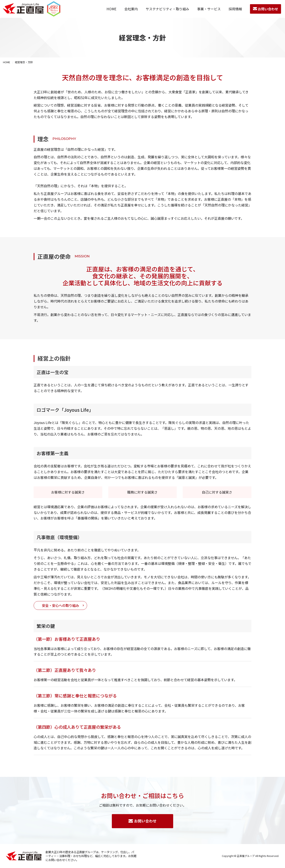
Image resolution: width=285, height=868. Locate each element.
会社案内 (131, 9)
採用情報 (235, 9)
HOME (111, 9)
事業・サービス (209, 9)
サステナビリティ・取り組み (167, 9)
